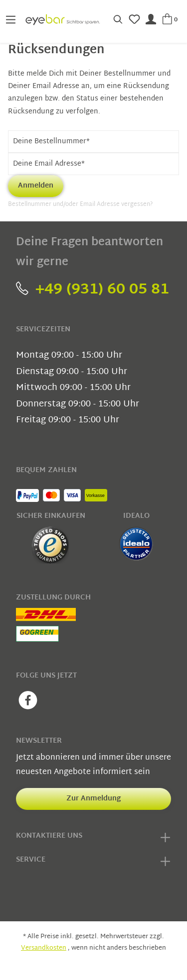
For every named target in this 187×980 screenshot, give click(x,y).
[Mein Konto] (151, 19)
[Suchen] (118, 19)
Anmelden (36, 186)
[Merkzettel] (134, 19)
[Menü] (11, 19)
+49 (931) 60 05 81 (93, 290)
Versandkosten (44, 948)
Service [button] (93, 862)
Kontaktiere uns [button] (93, 838)
